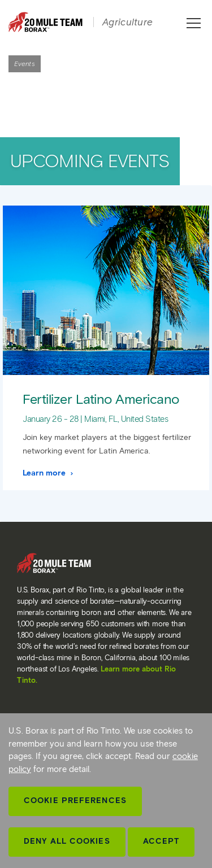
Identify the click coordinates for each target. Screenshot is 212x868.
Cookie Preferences (75, 801)
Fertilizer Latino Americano (101, 399)
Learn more (48, 473)
